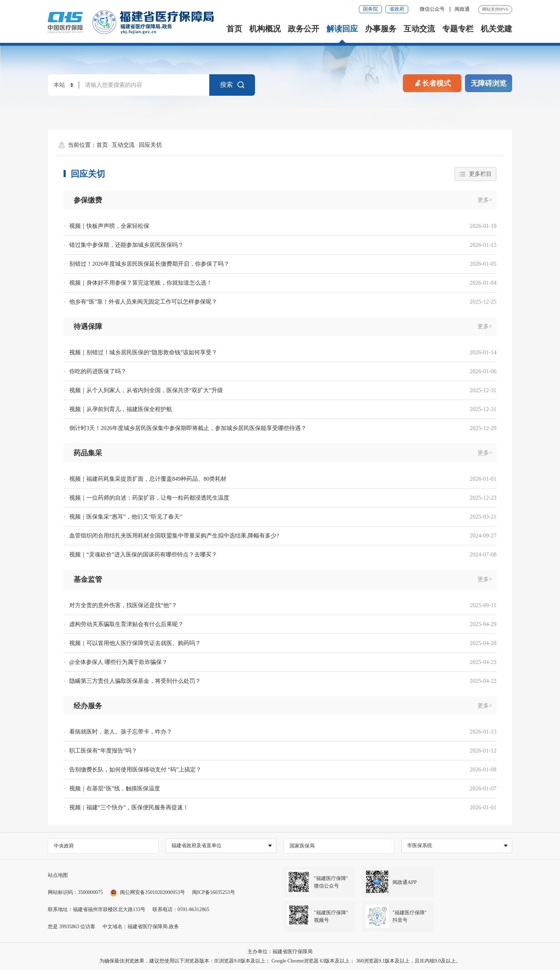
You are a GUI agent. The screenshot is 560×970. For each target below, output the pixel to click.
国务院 (370, 9)
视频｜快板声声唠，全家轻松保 (109, 226)
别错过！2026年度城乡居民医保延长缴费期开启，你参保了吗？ (149, 264)
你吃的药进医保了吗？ (98, 371)
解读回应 (342, 29)
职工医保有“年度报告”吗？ (103, 751)
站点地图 (58, 875)
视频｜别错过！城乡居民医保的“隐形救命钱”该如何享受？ (143, 352)
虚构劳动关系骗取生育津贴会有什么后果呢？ (126, 624)
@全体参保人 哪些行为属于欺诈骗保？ (118, 662)
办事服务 (381, 29)
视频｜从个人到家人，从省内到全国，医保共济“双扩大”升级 (146, 390)
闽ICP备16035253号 (214, 892)
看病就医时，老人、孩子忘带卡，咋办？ (121, 732)
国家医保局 (302, 846)
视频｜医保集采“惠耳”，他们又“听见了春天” (126, 517)
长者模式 (432, 82)
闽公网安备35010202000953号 (147, 892)
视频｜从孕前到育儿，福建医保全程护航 (121, 409)
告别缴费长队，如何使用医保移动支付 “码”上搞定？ (135, 769)
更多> (485, 200)
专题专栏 (458, 29)
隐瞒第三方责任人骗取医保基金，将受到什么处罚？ (135, 681)
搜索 (232, 85)
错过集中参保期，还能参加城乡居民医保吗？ (126, 245)
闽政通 (462, 9)
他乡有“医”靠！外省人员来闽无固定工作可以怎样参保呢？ (143, 302)
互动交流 (419, 29)
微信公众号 (433, 9)
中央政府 (64, 846)
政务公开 (304, 29)
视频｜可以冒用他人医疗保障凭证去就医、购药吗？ (135, 643)
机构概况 (265, 29)
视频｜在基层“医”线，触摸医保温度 (115, 788)
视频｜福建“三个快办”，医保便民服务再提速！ (129, 807)
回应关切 (150, 145)
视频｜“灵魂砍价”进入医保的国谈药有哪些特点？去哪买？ (143, 554)
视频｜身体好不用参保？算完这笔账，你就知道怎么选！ (141, 283)
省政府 (397, 9)
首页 (234, 29)
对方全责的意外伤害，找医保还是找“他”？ (123, 605)
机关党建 (496, 29)
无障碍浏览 (489, 83)
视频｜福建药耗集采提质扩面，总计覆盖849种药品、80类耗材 (148, 479)
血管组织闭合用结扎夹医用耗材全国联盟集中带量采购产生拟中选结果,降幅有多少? (174, 536)
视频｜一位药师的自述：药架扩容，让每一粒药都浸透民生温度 (149, 498)
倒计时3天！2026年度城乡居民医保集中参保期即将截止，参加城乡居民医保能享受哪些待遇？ (188, 428)
